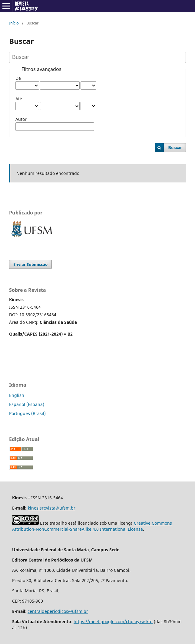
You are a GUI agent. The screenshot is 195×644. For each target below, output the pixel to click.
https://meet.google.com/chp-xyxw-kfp (113, 621)
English (17, 395)
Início (14, 23)
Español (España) (27, 404)
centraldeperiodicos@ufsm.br (58, 611)
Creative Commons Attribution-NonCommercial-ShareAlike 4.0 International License (92, 526)
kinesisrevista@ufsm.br (52, 508)
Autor (21, 119)
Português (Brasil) (27, 413)
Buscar (175, 148)
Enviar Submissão (30, 264)
